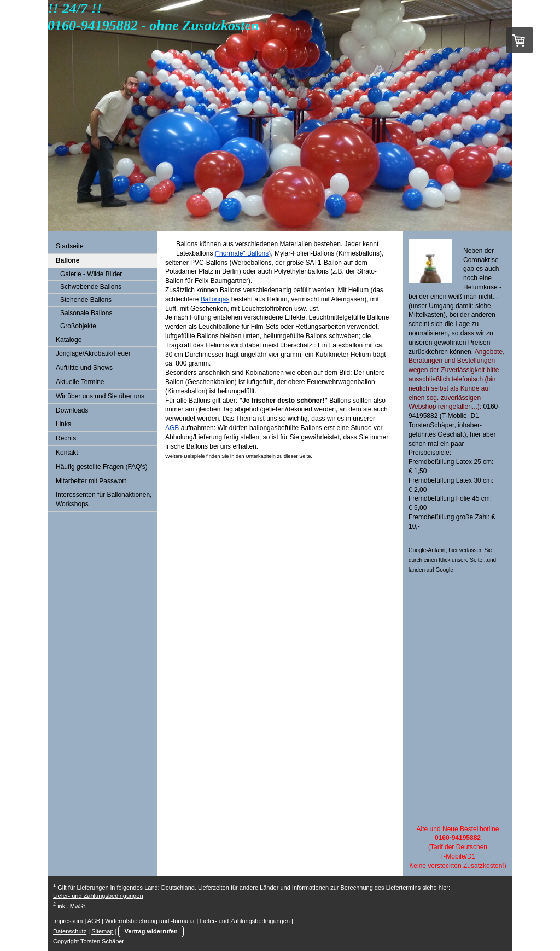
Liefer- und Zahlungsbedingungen (98, 896)
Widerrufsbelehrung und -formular (150, 921)
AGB (172, 428)
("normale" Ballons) (243, 253)
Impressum (68, 921)
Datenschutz (70, 931)
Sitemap (102, 931)
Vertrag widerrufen (151, 931)
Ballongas (215, 299)
